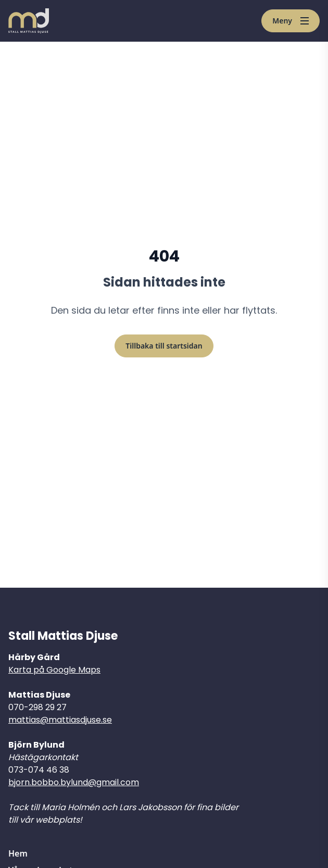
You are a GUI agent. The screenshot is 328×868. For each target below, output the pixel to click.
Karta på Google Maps (54, 670)
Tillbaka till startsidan (164, 346)
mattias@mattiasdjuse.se (60, 720)
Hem (18, 853)
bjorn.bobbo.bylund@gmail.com (74, 782)
